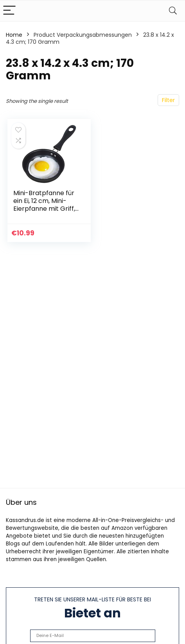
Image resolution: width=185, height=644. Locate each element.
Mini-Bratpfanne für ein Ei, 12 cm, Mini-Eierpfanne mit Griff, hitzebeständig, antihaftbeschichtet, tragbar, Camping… (45, 213)
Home (14, 35)
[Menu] (9, 11)
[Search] (173, 11)
